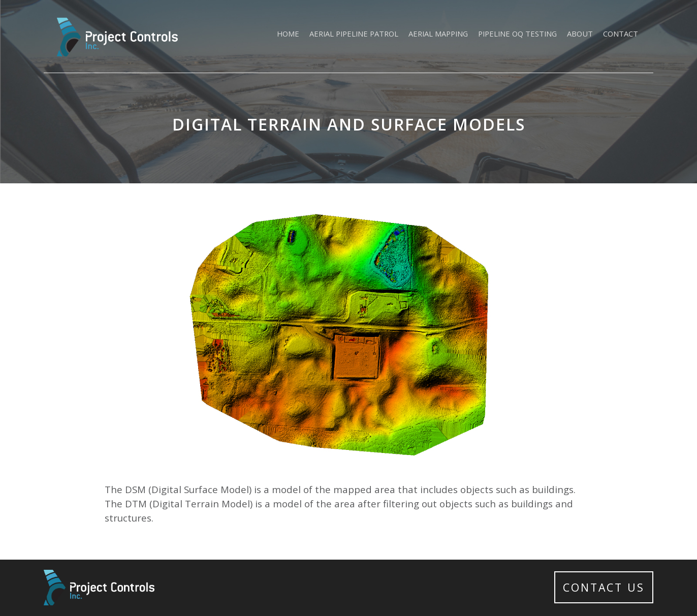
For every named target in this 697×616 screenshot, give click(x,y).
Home (288, 34)
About (580, 34)
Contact (621, 34)
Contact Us (604, 587)
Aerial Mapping (438, 34)
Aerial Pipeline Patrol (354, 34)
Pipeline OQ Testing (517, 34)
